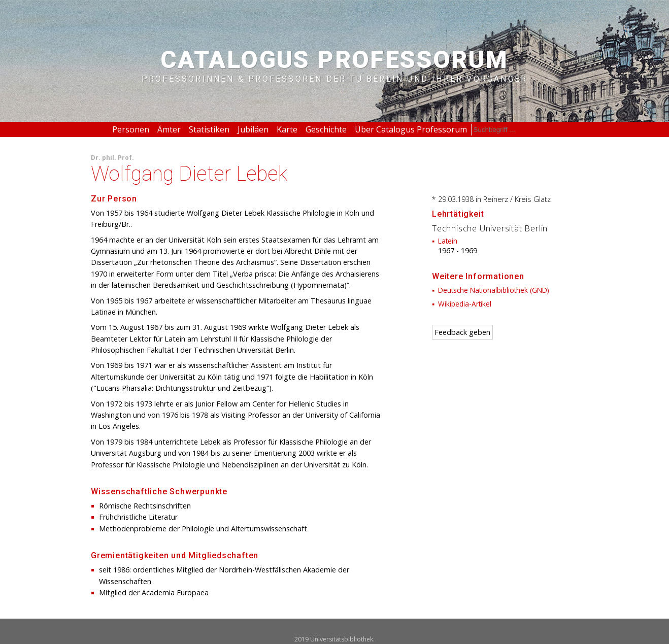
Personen (131, 129)
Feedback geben (462, 332)
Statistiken (209, 129)
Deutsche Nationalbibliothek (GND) (494, 290)
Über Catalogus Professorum (411, 129)
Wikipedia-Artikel (465, 304)
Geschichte (326, 129)
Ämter (169, 129)
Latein (448, 241)
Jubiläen (253, 129)
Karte (287, 129)
